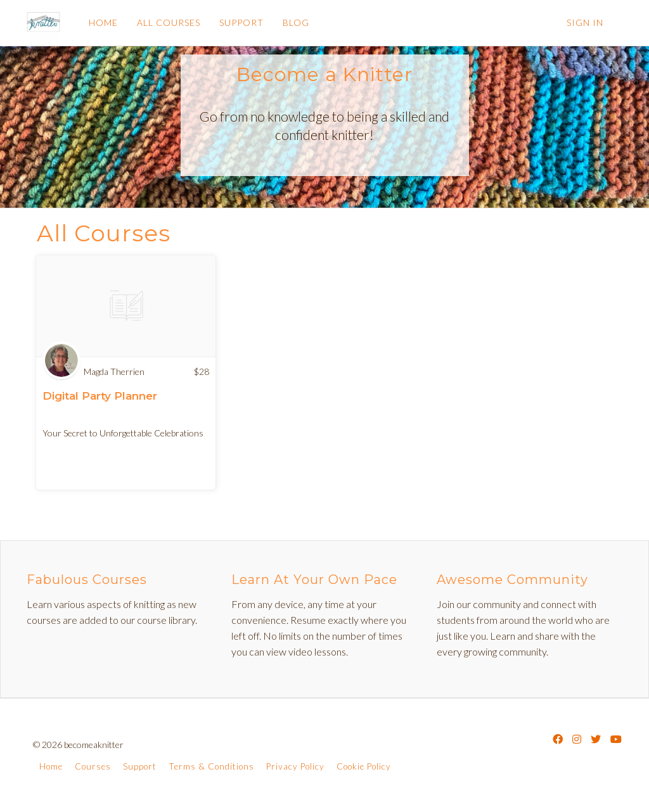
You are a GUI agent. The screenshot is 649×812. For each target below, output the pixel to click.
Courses (93, 766)
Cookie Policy (364, 766)
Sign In (585, 22)
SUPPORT (241, 22)
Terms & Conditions (211, 766)
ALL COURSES (168, 22)
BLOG (295, 22)
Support (140, 766)
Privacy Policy (295, 766)
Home (51, 766)
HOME (103, 22)
